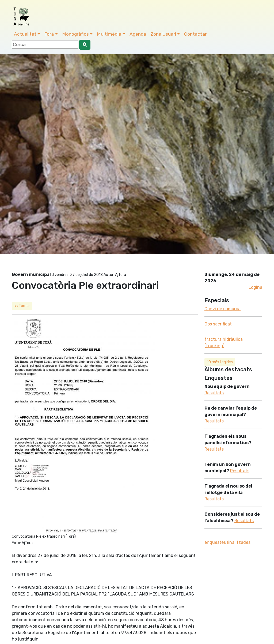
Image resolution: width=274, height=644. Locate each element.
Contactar (195, 34)
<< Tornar (22, 306)
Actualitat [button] (25, 34)
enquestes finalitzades (227, 542)
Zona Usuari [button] (163, 34)
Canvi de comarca (222, 309)
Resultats (214, 393)
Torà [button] (49, 34)
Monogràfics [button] (75, 34)
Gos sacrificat (218, 324)
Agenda (138, 34)
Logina (255, 287)
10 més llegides (220, 362)
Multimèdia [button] (109, 34)
